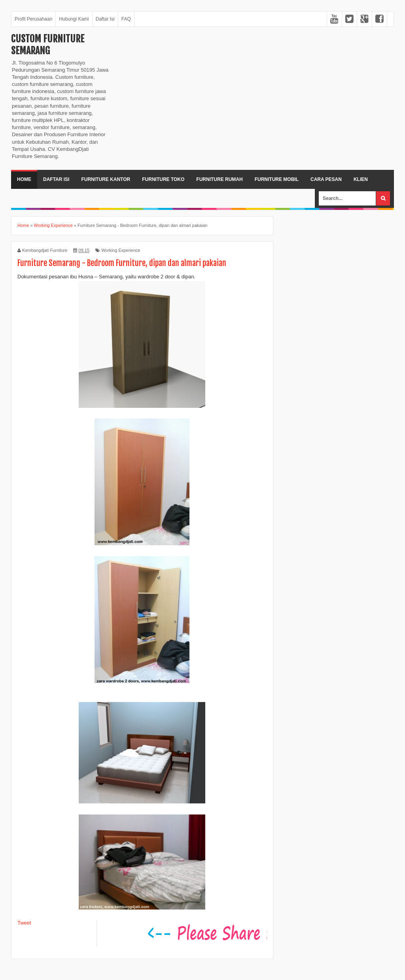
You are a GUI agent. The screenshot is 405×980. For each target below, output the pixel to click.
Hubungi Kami (74, 19)
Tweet (24, 923)
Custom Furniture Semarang (48, 45)
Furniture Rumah (219, 179)
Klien (361, 179)
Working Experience (121, 250)
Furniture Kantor (106, 179)
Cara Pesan (326, 179)
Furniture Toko (163, 179)
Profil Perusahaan (33, 19)
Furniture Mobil (277, 179)
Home (24, 179)
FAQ (126, 19)
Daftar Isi (105, 19)
